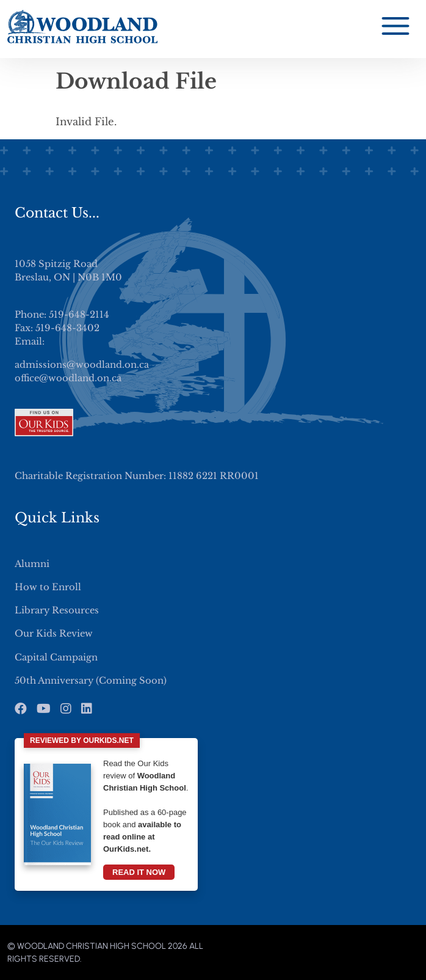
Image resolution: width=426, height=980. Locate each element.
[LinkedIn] (87, 709)
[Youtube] (44, 709)
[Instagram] (66, 709)
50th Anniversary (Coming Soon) (91, 681)
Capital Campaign (56, 657)
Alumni (32, 564)
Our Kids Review (54, 634)
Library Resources (57, 610)
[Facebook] (21, 709)
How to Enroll (48, 587)
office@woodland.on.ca (68, 378)
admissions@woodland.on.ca (82, 365)
